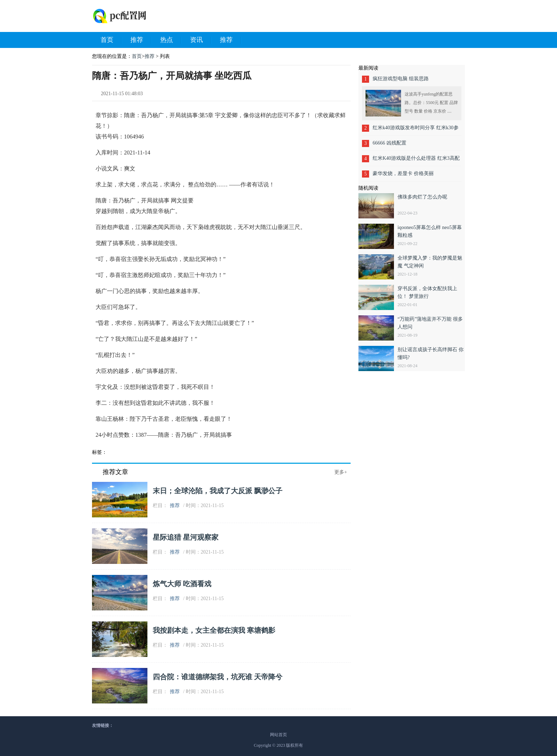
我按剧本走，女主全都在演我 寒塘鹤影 (214, 630)
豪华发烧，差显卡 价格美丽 (403, 173)
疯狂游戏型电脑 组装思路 (401, 79)
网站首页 (278, 735)
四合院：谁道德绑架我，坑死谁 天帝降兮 (218, 677)
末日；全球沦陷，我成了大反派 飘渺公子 (218, 491)
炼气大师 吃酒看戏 (182, 584)
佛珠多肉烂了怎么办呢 (422, 197)
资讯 (201, 40)
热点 (171, 40)
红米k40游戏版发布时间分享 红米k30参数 (416, 130)
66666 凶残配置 (390, 143)
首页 (111, 40)
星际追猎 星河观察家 (186, 537)
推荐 (141, 40)
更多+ (341, 472)
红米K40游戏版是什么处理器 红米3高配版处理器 (416, 161)
